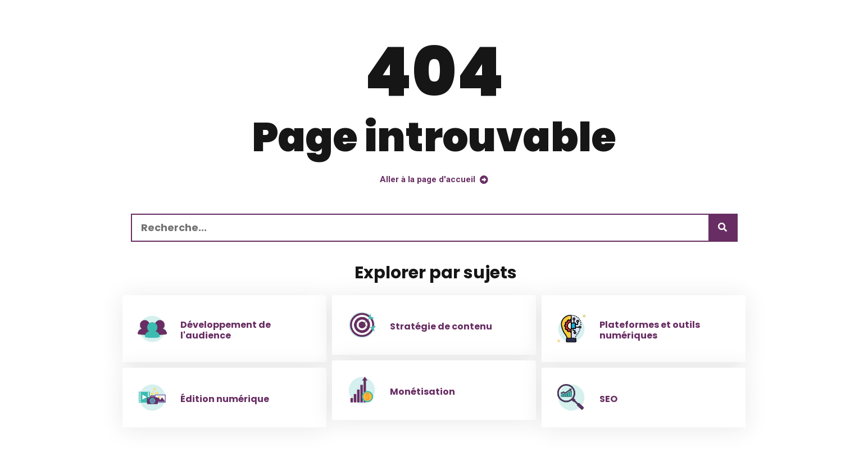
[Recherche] (722, 228)
